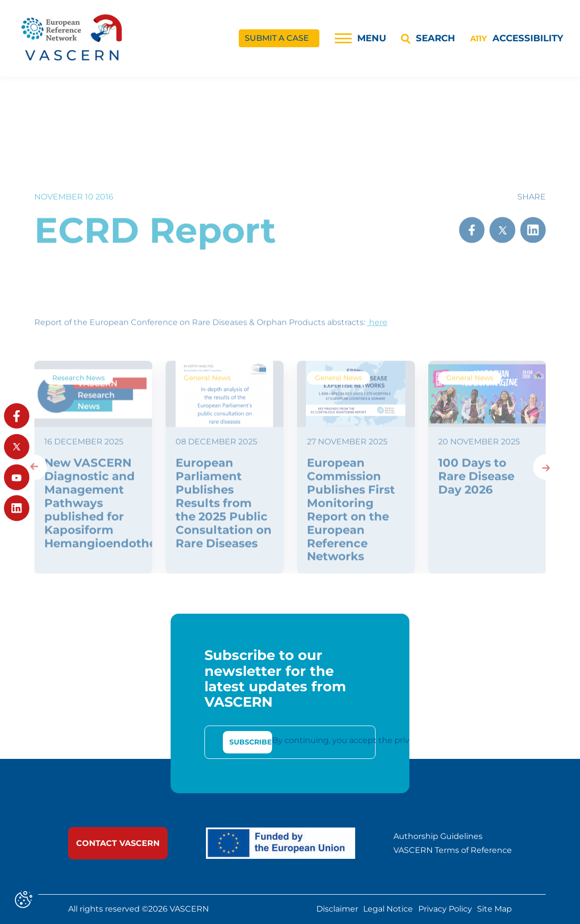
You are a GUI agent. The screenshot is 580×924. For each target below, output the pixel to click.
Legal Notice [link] (388, 909)
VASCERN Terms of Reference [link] (453, 850)
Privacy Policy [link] (445, 909)
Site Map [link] (494, 909)
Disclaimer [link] (337, 909)
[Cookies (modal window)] (24, 900)
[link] (118, 843)
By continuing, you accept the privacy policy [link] (360, 740)
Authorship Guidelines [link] (438, 836)
